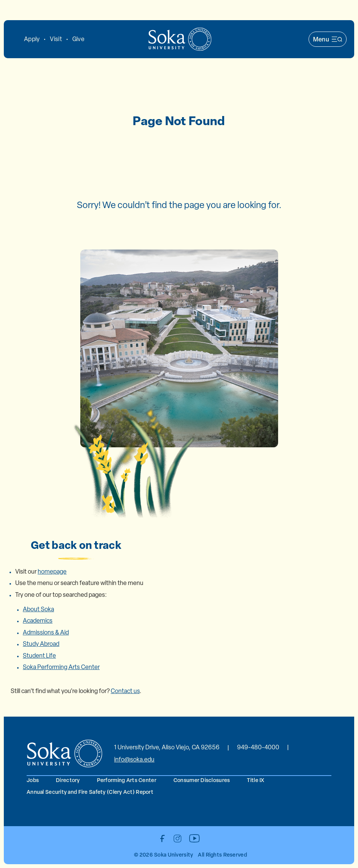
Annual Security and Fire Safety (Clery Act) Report (90, 792)
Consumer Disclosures (202, 780)
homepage (52, 572)
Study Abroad (41, 644)
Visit (56, 39)
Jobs (33, 780)
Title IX (255, 780)
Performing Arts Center (127, 780)
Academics (38, 621)
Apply (32, 39)
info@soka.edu (134, 759)
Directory (68, 780)
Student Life (39, 656)
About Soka (38, 609)
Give (78, 39)
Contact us (125, 691)
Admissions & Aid (46, 632)
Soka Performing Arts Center (61, 667)
